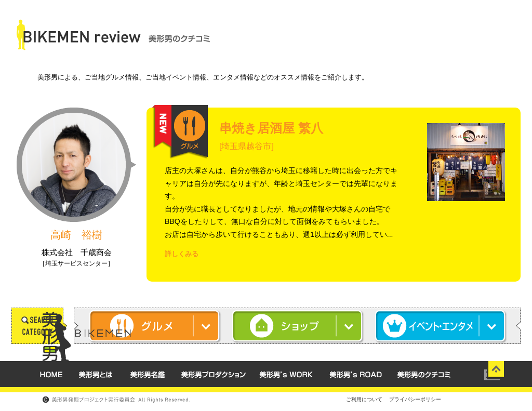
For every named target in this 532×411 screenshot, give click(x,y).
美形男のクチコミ (424, 374)
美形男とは (95, 374)
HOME (51, 374)
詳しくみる (182, 254)
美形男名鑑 (147, 374)
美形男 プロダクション (212, 374)
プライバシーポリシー (415, 399)
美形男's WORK (286, 374)
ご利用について (364, 399)
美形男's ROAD (355, 374)
